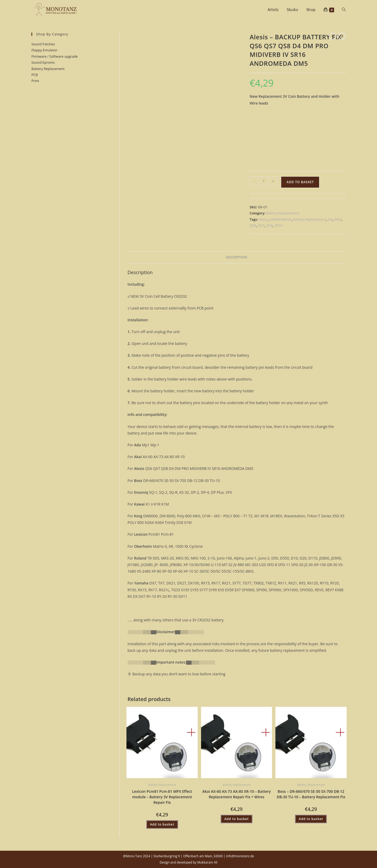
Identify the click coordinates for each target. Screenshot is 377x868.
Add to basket (300, 182)
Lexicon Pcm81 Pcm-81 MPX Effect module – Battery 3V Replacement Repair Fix (162, 797)
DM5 (338, 219)
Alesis (263, 219)
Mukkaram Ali (207, 862)
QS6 (253, 225)
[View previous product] (333, 36)
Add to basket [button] (162, 824)
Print (35, 81)
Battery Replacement (48, 69)
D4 (330, 219)
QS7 (261, 225)
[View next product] (342, 36)
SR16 (278, 225)
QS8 (270, 225)
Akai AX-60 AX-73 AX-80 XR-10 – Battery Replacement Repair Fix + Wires (237, 794)
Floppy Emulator (44, 50)
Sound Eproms (43, 62)
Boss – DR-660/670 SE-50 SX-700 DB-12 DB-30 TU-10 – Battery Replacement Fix (311, 794)
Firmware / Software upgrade (55, 56)
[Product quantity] (264, 181)
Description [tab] (237, 257)
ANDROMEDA (280, 219)
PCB (35, 75)
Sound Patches (43, 44)
